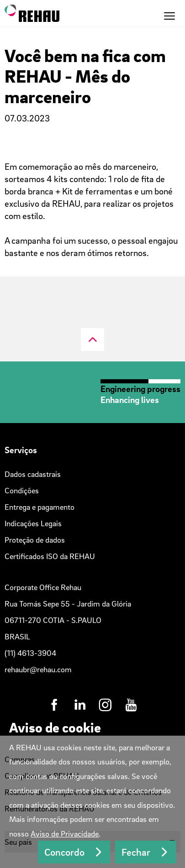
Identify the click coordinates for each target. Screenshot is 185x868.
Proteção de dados (35, 540)
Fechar (136, 852)
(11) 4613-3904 (30, 653)
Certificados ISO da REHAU (50, 556)
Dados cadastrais (33, 474)
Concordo (64, 852)
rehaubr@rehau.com (38, 669)
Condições (22, 490)
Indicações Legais (33, 523)
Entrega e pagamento (40, 507)
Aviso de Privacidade (65, 834)
